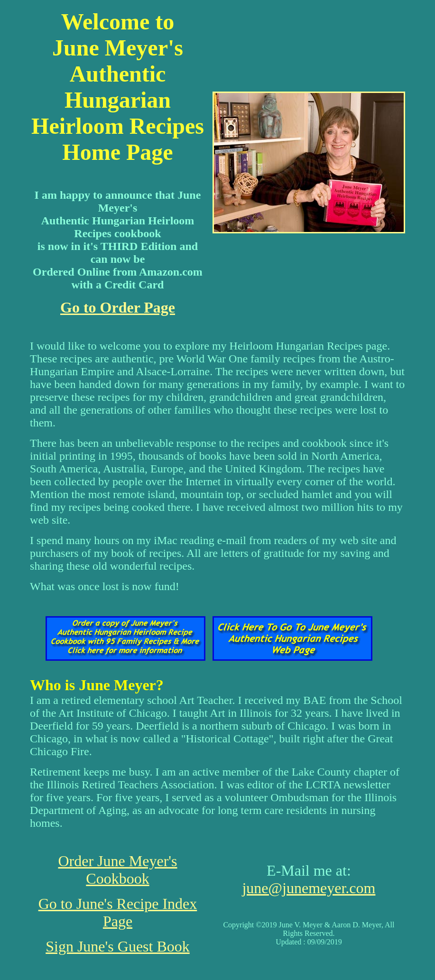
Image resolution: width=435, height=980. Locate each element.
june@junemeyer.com (309, 888)
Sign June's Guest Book (118, 946)
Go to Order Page (118, 307)
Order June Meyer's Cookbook (117, 870)
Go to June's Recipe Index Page (118, 912)
